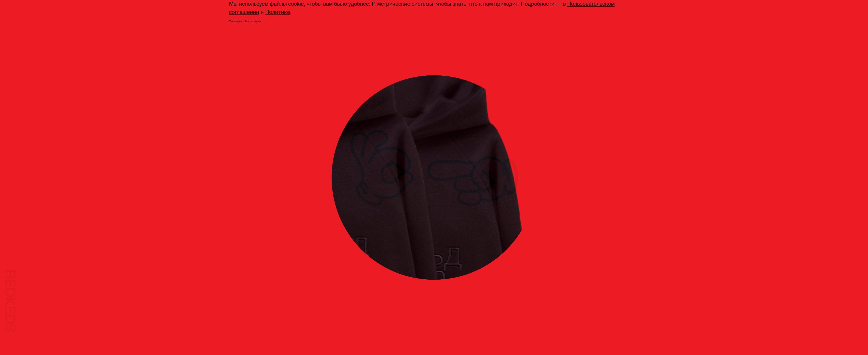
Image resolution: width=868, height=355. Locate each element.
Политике (278, 12)
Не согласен (252, 21)
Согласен (236, 21)
